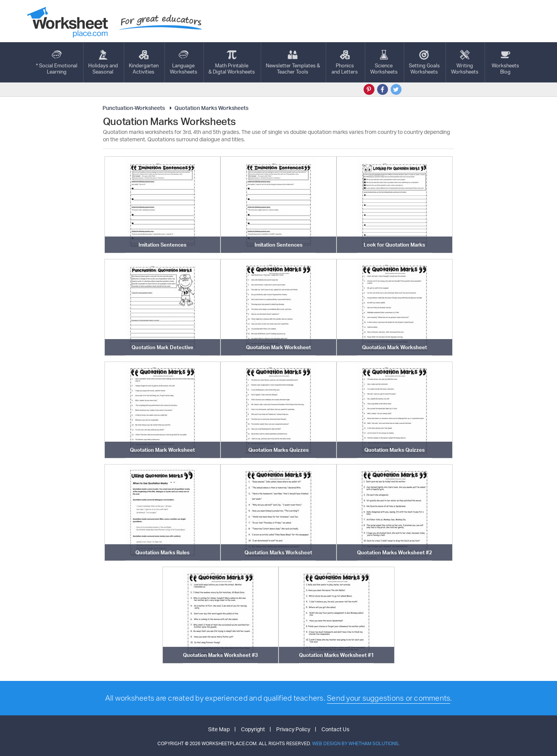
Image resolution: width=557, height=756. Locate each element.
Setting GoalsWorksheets (424, 62)
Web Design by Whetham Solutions (355, 743)
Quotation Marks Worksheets (208, 108)
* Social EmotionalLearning (57, 62)
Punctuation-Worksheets (134, 108)
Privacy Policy (293, 729)
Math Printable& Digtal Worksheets (232, 62)
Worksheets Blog (505, 62)
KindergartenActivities (144, 62)
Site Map (219, 729)
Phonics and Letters (345, 62)
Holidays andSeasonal (103, 62)
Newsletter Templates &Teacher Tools (293, 62)
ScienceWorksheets (384, 62)
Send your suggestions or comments (389, 698)
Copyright (253, 729)
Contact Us (335, 729)
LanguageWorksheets (184, 62)
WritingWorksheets (465, 62)
